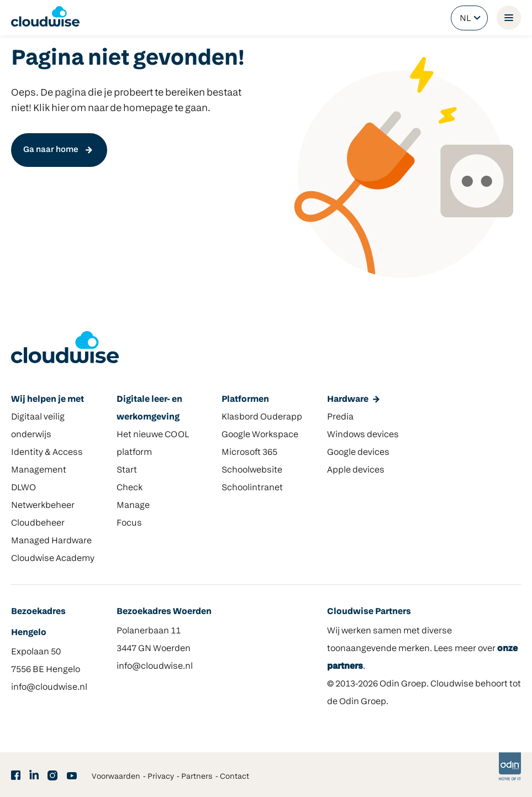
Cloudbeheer (38, 523)
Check (130, 488)
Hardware (348, 400)
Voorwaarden (116, 777)
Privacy (161, 777)
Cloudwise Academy (53, 559)
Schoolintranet (252, 488)
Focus (129, 523)
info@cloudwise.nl (49, 688)
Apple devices (356, 470)
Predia (340, 417)
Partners (197, 777)
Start (127, 470)
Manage (133, 506)
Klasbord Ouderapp (262, 417)
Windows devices (363, 435)
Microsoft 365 (249, 453)
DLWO (23, 488)
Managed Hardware (51, 541)
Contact (235, 777)
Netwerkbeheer (43, 506)
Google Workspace (260, 435)
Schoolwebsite (252, 470)
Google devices (358, 453)
